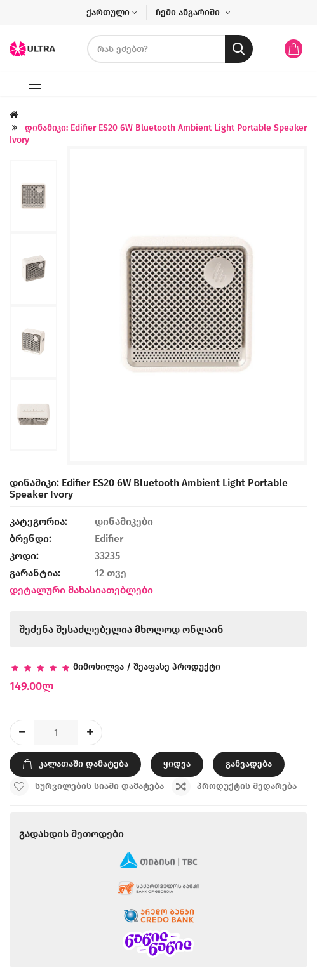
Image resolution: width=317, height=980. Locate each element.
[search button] (239, 49)
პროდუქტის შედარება (234, 786)
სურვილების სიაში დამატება (87, 786)
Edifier (109, 539)
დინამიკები (125, 521)
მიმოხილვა (98, 667)
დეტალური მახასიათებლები (81, 590)
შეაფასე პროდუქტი (177, 667)
